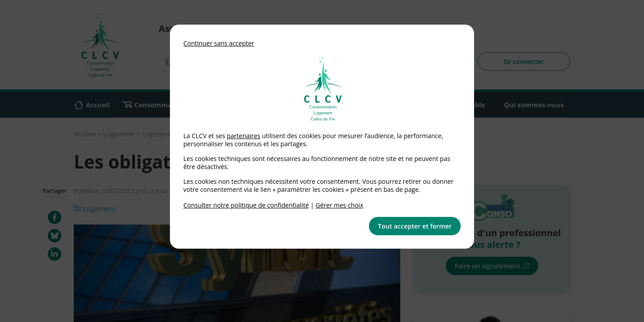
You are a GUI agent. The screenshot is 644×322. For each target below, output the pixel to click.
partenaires (244, 136)
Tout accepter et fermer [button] (415, 226)
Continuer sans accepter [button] (219, 43)
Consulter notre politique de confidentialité (246, 205)
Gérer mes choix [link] (340, 205)
